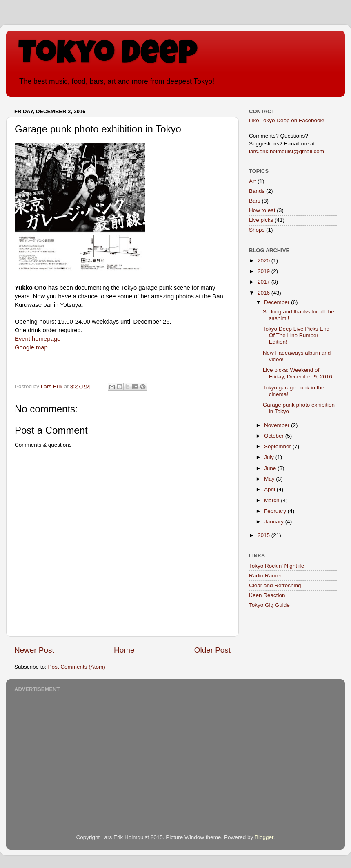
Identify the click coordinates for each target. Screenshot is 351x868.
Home (124, 650)
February (276, 511)
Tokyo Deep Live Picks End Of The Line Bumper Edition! (296, 335)
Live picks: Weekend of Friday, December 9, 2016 (298, 373)
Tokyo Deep (108, 56)
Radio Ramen (266, 576)
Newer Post (34, 650)
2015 (264, 535)
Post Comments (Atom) (77, 667)
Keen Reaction (267, 595)
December (278, 302)
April (270, 489)
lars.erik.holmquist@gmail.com (287, 151)
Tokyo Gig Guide (269, 605)
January (275, 522)
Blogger (264, 837)
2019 (264, 271)
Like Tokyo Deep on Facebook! (287, 120)
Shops (257, 230)
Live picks (261, 220)
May (270, 479)
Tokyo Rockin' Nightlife (277, 566)
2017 (264, 282)
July (270, 457)
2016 (264, 293)
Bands (257, 191)
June (271, 468)
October (275, 436)
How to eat (262, 210)
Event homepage (38, 339)
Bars (255, 201)
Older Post (212, 650)
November (278, 425)
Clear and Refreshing (275, 585)
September (278, 446)
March (272, 500)
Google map (31, 347)
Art (252, 181)
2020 (264, 261)
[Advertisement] (175, 752)
